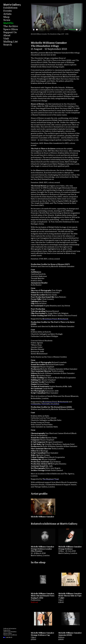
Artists (7, 14)
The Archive (11, 26)
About (7, 35)
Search (8, 45)
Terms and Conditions (10, 635)
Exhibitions (10, 8)
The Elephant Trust (51, 479)
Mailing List (11, 42)
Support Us (10, 32)
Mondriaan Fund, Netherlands (55, 319)
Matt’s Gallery (12, 5)
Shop (6, 17)
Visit (6, 39)
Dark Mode (8, 637)
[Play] (34, 30)
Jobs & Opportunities (10, 632)
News (7, 20)
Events (7, 11)
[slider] (50, 30)
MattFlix (8, 23)
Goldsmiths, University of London (45, 404)
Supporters (7, 630)
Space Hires (11, 29)
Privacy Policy (8, 633)
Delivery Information (10, 629)
